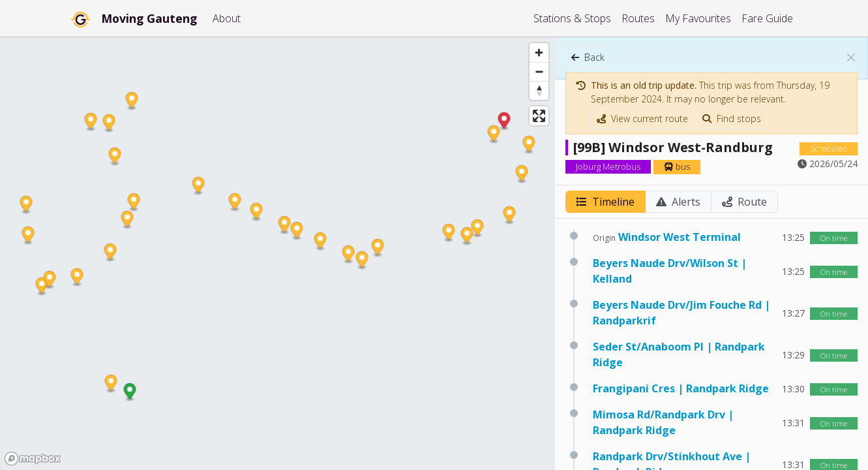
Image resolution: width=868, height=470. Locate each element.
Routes (638, 18)
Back (588, 57)
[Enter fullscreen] (539, 116)
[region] (277, 253)
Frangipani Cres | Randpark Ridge (681, 388)
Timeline (606, 202)
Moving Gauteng (149, 18)
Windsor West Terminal (680, 237)
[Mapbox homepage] (33, 459)
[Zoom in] (539, 53)
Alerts (678, 202)
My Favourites (698, 18)
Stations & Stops (572, 18)
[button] (130, 393)
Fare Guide (767, 18)
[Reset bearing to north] (539, 90)
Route (744, 202)
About (227, 18)
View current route (642, 118)
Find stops (732, 118)
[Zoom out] (539, 71)
